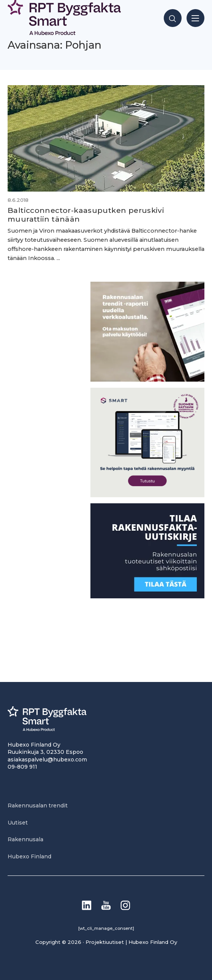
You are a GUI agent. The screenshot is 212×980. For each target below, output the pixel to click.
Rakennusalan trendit (38, 806)
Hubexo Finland (29, 856)
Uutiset (18, 823)
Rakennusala (25, 839)
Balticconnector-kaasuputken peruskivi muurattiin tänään (86, 215)
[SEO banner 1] (147, 495)
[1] (147, 596)
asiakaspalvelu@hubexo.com (47, 760)
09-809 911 (22, 767)
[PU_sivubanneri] (147, 380)
